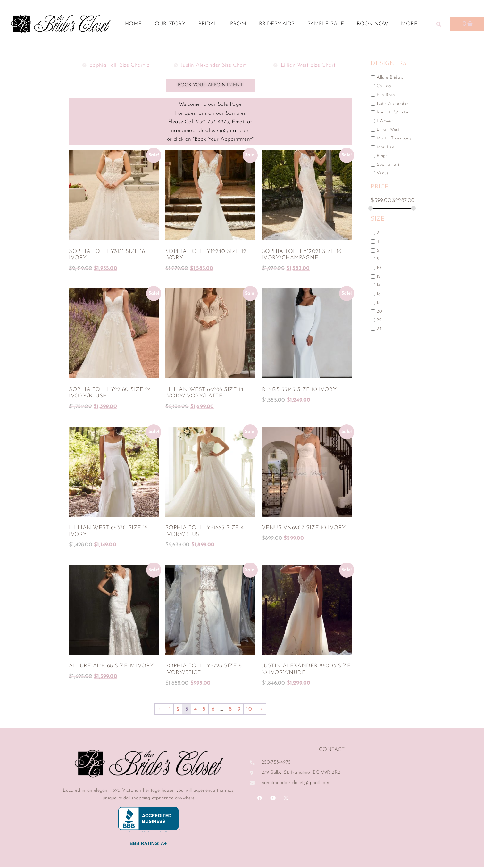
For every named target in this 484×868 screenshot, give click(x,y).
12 (378, 276)
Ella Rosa (386, 95)
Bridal (208, 24)
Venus (382, 173)
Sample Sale (326, 24)
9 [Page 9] (239, 710)
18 (378, 302)
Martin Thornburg (394, 138)
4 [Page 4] (195, 710)
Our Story (170, 24)
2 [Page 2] (178, 710)
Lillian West (388, 130)
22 (379, 320)
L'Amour (385, 121)
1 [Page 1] (170, 710)
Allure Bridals (390, 77)
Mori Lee (385, 147)
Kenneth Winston (393, 112)
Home (134, 24)
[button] (439, 24)
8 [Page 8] (230, 710)
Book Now (372, 24)
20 (379, 311)
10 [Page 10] (249, 710)
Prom (238, 24)
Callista (384, 86)
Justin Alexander (392, 103)
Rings (382, 156)
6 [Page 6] (213, 710)
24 (379, 329)
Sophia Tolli (388, 165)
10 (379, 268)
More (411, 24)
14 (378, 285)
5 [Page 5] (204, 710)
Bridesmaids (277, 24)
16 (378, 294)
